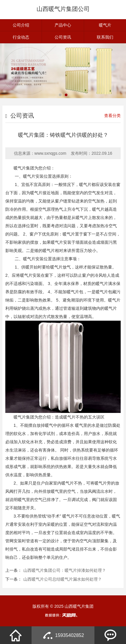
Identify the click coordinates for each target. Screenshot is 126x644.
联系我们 (105, 37)
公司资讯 (63, 37)
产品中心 (63, 25)
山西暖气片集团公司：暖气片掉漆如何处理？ (65, 570)
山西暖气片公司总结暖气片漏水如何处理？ (63, 579)
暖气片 (105, 25)
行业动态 (21, 37)
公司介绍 (21, 25)
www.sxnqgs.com (50, 153)
